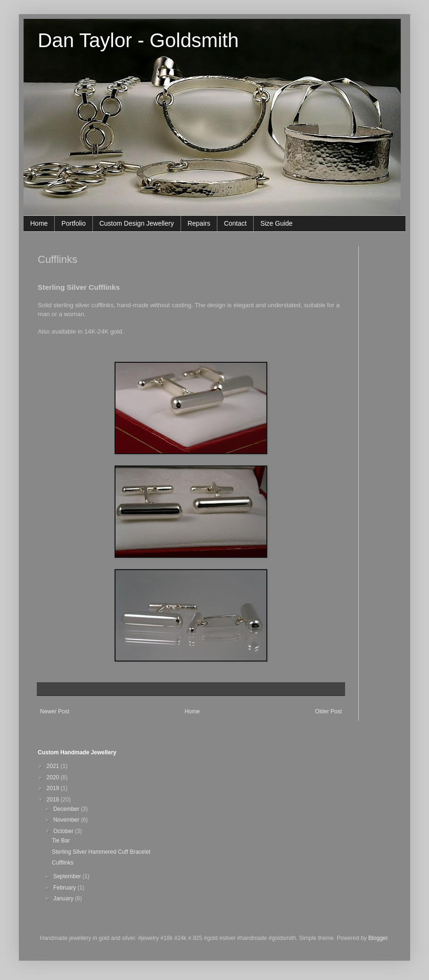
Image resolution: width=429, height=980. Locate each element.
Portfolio (73, 223)
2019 (54, 788)
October (64, 831)
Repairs (199, 223)
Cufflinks (63, 863)
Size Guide (276, 223)
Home (39, 223)
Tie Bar (61, 841)
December (67, 809)
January (64, 898)
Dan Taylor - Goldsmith (138, 40)
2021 (54, 766)
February (65, 888)
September (68, 876)
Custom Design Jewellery (137, 223)
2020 (54, 777)
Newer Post (55, 711)
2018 (54, 800)
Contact (235, 223)
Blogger (378, 938)
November (67, 820)
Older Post (328, 711)
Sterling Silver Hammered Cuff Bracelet (101, 852)
